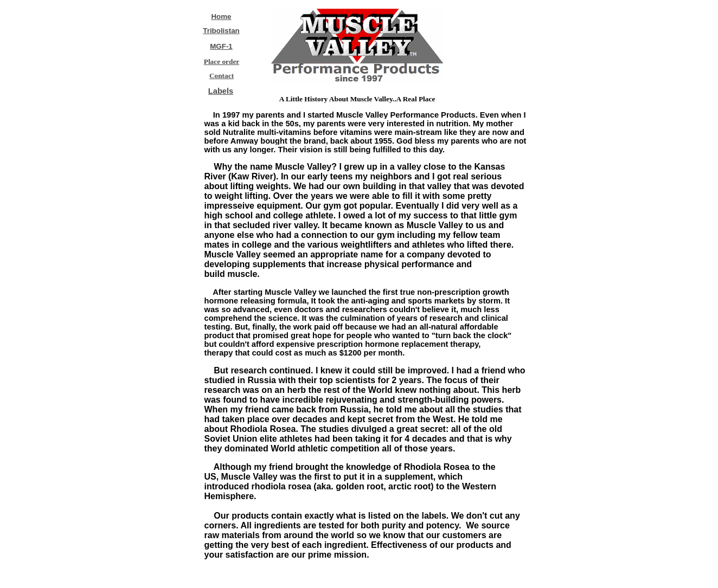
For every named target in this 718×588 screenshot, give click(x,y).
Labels (221, 91)
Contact (222, 76)
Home (221, 17)
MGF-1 (221, 46)
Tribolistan (221, 31)
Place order (222, 62)
